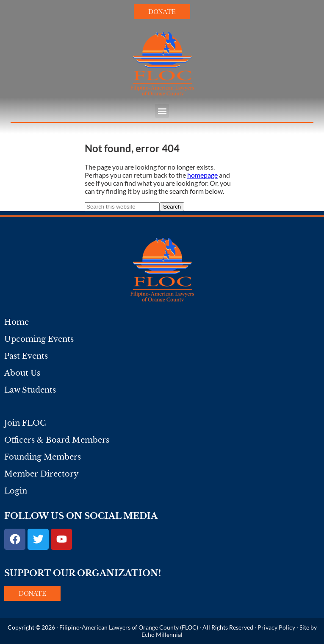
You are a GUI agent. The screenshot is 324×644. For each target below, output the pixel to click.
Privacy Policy (276, 627)
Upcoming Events (39, 339)
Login (16, 491)
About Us (22, 373)
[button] (162, 111)
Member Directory (42, 474)
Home (17, 322)
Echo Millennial (162, 634)
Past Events (26, 356)
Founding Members (43, 457)
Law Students (30, 390)
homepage (202, 175)
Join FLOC (25, 423)
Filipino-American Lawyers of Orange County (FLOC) (129, 627)
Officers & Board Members (57, 440)
